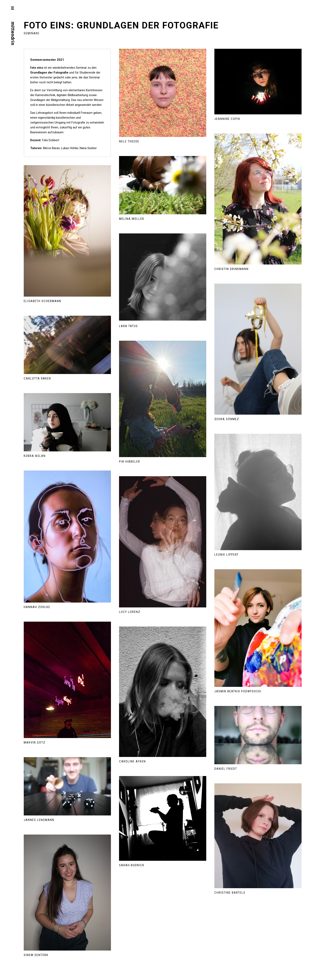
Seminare (32, 33)
